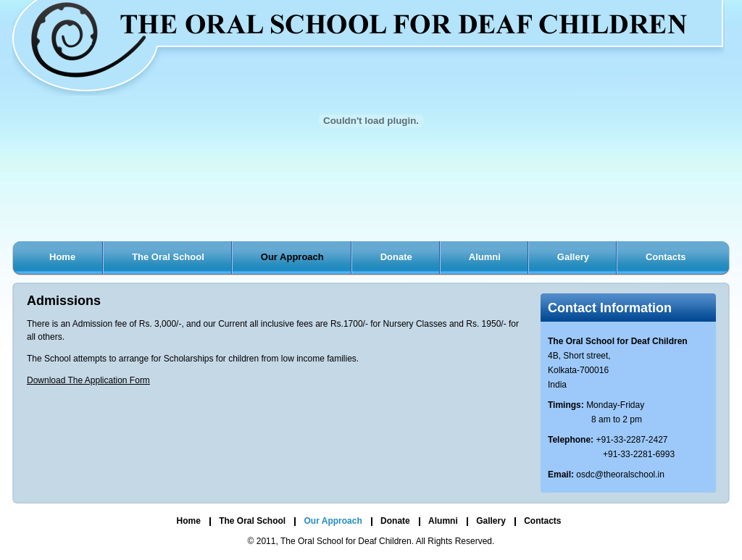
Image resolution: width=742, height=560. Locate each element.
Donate (396, 257)
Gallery (573, 257)
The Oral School (168, 257)
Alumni (485, 257)
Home (62, 257)
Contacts (666, 257)
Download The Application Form (88, 380)
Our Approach (292, 257)
